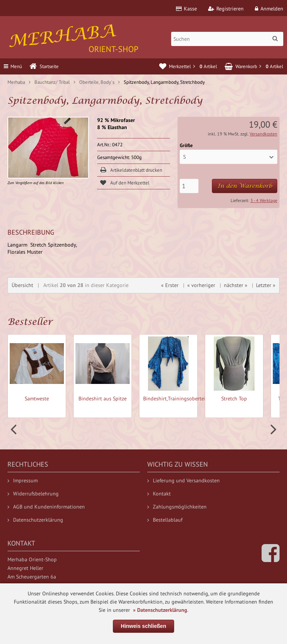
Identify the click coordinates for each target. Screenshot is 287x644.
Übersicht (22, 285)
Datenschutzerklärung (35, 520)
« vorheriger (201, 285)
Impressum (23, 480)
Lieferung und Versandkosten (183, 480)
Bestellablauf (165, 520)
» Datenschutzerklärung (160, 610)
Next (272, 430)
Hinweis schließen (143, 626)
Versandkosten (263, 134)
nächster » (236, 285)
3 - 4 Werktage (264, 200)
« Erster (170, 285)
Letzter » (266, 285)
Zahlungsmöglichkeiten (177, 507)
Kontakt (159, 494)
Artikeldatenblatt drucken (136, 170)
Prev (15, 430)
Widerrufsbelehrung (33, 494)
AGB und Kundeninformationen (46, 507)
